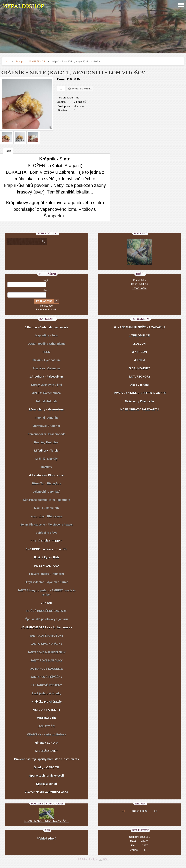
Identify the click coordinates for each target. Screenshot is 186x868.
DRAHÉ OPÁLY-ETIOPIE (47, 541)
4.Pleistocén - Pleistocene (47, 475)
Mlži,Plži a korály (46, 459)
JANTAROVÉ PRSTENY (46, 685)
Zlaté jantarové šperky (47, 693)
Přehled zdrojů (46, 839)
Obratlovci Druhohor (46, 426)
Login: (46, 280)
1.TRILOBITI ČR (139, 335)
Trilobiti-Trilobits (47, 401)
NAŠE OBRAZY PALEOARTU (140, 409)
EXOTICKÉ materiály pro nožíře (46, 549)
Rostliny (46, 467)
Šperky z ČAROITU (46, 767)
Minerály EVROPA (46, 743)
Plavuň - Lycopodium (46, 360)
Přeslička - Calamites (46, 368)
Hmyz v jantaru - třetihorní (46, 574)
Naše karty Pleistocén (139, 401)
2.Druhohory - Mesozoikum (47, 409)
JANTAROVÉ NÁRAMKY (46, 660)
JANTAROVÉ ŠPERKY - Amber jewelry (46, 627)
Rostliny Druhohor (46, 442)
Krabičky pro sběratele (46, 702)
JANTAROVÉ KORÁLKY (46, 644)
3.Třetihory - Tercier (46, 451)
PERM (46, 352)
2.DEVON (139, 344)
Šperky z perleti (47, 784)
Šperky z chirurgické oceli (46, 776)
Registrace (46, 306)
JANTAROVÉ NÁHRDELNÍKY (46, 652)
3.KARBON (139, 352)
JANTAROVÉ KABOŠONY (46, 636)
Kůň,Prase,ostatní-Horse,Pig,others (47, 500)
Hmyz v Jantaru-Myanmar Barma (46, 582)
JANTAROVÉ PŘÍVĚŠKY (46, 677)
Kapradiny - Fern (46, 335)
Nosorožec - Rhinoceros (46, 516)
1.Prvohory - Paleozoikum (46, 377)
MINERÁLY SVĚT (46, 751)
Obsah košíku (140, 288)
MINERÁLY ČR (37, 62)
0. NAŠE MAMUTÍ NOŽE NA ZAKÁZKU (139, 327)
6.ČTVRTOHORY (139, 377)
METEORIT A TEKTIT (46, 710)
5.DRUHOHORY (139, 368)
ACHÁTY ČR (46, 726)
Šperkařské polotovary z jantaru (46, 619)
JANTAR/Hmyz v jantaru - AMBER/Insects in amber (46, 592)
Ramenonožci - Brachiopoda (46, 434)
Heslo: (46, 290)
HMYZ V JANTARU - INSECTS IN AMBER (139, 393)
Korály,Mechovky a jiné (47, 385)
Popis (8, 151)
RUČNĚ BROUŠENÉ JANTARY (46, 611)
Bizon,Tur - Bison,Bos (46, 483)
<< (123, 811)
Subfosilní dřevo (47, 533)
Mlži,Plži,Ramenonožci (46, 393)
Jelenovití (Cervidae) (46, 492)
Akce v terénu (140, 385)
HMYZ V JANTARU (46, 566)
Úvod (7, 62)
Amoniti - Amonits (46, 418)
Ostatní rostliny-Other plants (47, 344)
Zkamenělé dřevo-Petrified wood (47, 792)
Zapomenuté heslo (47, 309)
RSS (106, 859)
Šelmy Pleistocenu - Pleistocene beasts (46, 525)
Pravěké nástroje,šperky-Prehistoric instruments (46, 759)
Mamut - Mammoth (47, 508)
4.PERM (139, 360)
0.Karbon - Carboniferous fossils (46, 327)
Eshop (19, 62)
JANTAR (47, 603)
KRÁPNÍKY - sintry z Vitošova (46, 734)
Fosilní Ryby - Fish (46, 557)
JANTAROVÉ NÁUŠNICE (46, 669)
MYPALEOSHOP (23, 6)
